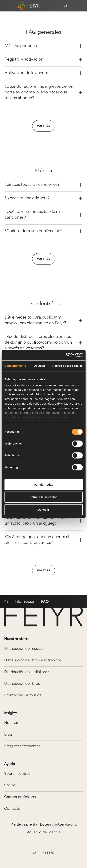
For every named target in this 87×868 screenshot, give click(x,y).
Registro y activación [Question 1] (43, 60)
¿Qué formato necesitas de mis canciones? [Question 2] (43, 215)
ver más (44, 126)
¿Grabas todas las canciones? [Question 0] (43, 185)
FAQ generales (44, 33)
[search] (65, 6)
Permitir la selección (44, 497)
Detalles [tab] (39, 366)
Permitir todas (43, 485)
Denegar (43, 510)
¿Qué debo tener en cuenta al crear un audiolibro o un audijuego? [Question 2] (43, 521)
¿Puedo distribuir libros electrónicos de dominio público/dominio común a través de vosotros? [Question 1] (43, 343)
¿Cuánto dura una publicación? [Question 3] (43, 231)
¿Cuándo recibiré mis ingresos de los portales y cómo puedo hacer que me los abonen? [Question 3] (43, 92)
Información (25, 602)
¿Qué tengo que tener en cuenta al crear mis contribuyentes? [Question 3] (43, 540)
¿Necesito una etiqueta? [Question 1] (43, 198)
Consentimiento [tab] (15, 366)
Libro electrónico (43, 304)
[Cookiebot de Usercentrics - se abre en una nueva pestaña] (66, 355)
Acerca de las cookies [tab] (67, 366)
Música (44, 171)
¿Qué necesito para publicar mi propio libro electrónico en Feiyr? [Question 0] (43, 320)
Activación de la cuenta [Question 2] (43, 73)
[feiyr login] (77, 6)
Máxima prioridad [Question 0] (43, 46)
